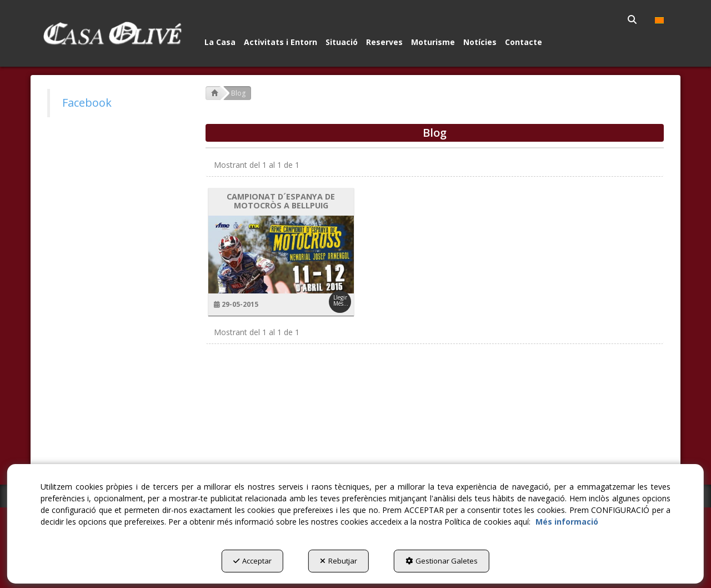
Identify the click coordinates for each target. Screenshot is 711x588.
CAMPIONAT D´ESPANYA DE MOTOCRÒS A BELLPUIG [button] (281, 201)
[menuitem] (633, 19)
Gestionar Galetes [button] (442, 561)
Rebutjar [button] (339, 561)
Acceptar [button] (252, 561)
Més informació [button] (567, 522)
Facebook (87, 103)
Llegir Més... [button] (341, 300)
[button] (112, 33)
